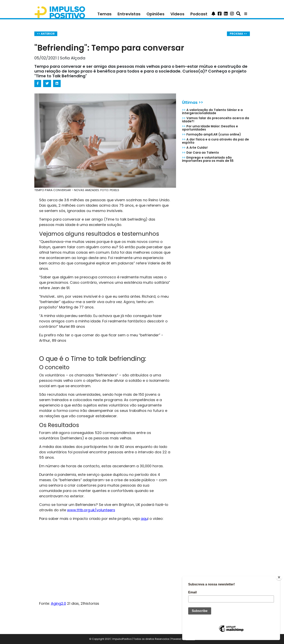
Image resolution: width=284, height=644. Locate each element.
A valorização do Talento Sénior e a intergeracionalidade (212, 111)
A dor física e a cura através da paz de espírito (215, 141)
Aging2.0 (58, 603)
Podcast (199, 14)
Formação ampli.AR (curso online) (211, 134)
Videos (177, 14)
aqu (144, 519)
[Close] (279, 577)
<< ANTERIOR (46, 34)
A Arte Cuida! (195, 148)
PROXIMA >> (238, 34)
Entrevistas (129, 14)
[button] (213, 14)
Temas (104, 14)
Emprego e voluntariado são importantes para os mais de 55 (208, 159)
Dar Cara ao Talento (200, 153)
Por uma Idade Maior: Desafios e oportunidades (210, 128)
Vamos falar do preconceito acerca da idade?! (216, 120)
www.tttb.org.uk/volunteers (91, 510)
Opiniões (155, 14)
